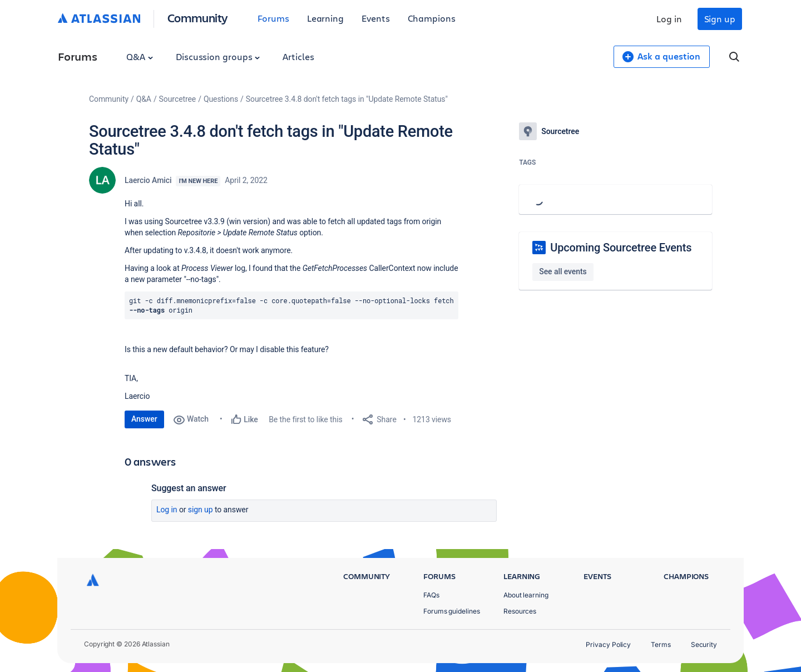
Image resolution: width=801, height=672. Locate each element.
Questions (221, 99)
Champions (432, 18)
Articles (298, 56)
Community (198, 18)
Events (376, 18)
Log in (669, 19)
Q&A (140, 56)
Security (704, 644)
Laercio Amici (148, 180)
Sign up (720, 19)
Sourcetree (178, 99)
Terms (661, 644)
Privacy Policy (608, 644)
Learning (325, 18)
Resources (520, 611)
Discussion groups (218, 56)
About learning (526, 595)
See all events (563, 271)
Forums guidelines (452, 611)
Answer (144, 419)
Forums (273, 18)
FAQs (431, 595)
